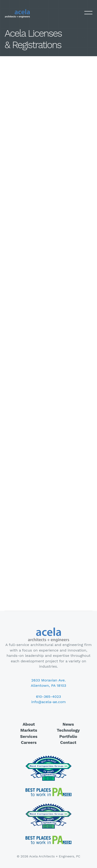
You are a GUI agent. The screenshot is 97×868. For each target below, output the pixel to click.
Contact (68, 742)
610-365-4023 (49, 697)
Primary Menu (88, 13)
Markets (29, 730)
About (29, 724)
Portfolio (68, 736)
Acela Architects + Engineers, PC (17, 14)
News (68, 724)
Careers (29, 742)
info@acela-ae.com (48, 702)
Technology (68, 730)
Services (29, 736)
